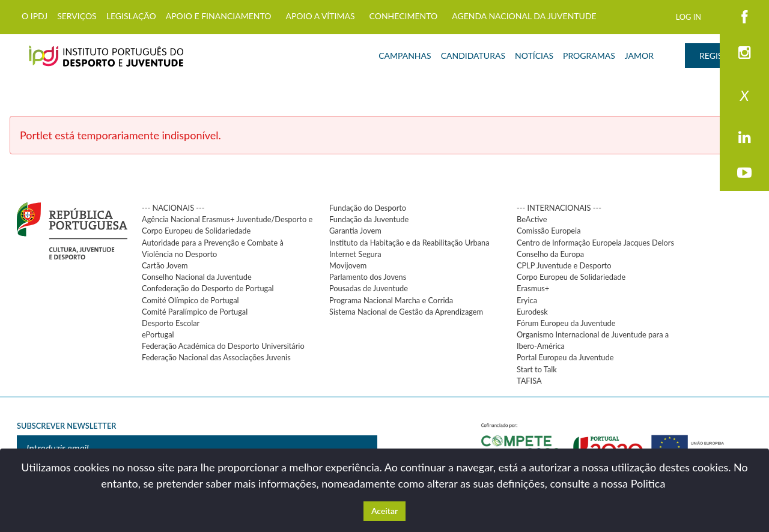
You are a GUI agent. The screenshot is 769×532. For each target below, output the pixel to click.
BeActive (532, 219)
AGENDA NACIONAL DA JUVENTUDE (524, 16)
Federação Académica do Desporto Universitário (223, 346)
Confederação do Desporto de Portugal (208, 288)
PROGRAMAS (589, 56)
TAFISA (529, 381)
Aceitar (384, 511)
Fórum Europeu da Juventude (566, 323)
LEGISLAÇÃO (131, 16)
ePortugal (158, 334)
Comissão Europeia (549, 231)
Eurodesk (532, 312)
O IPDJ (35, 16)
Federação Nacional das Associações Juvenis (216, 357)
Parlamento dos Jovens (368, 277)
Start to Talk (537, 369)
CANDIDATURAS (473, 56)
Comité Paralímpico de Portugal (195, 312)
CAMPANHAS (405, 56)
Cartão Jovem (165, 265)
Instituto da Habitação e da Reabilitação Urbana (409, 243)
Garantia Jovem (355, 231)
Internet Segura (355, 254)
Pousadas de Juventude (369, 288)
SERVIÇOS (77, 16)
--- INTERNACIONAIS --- (559, 208)
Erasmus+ (533, 288)
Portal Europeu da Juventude (565, 357)
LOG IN (688, 17)
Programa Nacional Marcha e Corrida (391, 300)
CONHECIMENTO (404, 16)
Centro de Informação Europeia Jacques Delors (595, 243)
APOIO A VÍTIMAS (320, 16)
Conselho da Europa (550, 254)
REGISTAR (719, 56)
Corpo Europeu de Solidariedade (571, 277)
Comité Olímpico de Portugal (190, 300)
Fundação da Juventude (369, 219)
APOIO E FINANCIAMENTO (219, 16)
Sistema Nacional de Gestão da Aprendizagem (406, 312)
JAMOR (639, 56)
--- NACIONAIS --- (173, 208)
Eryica (527, 300)
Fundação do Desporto (368, 208)
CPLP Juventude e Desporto (564, 265)
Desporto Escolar (171, 323)
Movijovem (348, 265)
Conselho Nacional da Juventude (197, 277)
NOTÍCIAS (534, 56)
